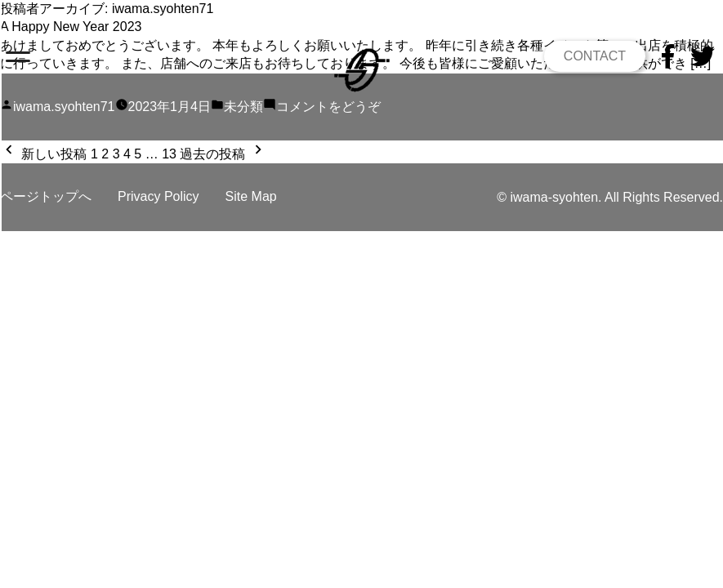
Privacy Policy (158, 196)
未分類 (243, 107)
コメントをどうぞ (328, 107)
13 (169, 154)
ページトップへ (46, 196)
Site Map (251, 196)
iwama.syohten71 (64, 107)
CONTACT (595, 56)
